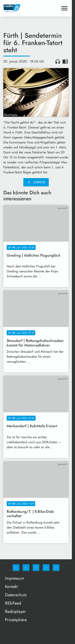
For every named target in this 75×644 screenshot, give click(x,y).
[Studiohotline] (46, 568)
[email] (56, 568)
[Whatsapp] (36, 568)
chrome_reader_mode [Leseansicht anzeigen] (65, 61)
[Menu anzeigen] (64, 8)
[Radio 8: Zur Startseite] (20, 8)
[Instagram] (26, 568)
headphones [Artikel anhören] (58, 61)
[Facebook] (16, 568)
